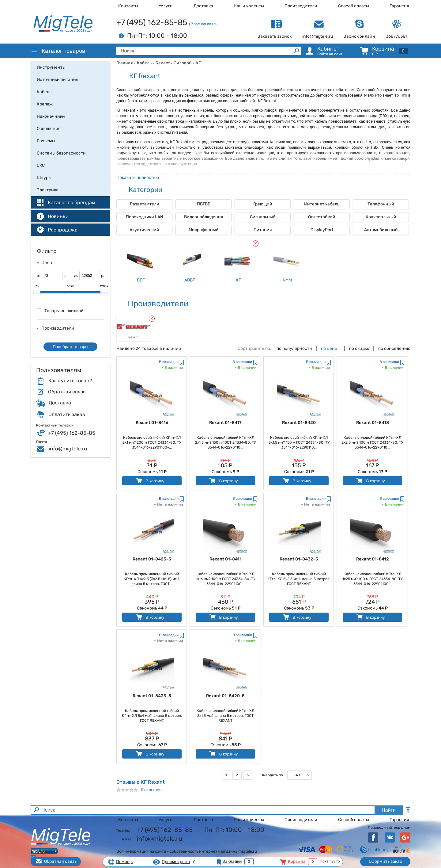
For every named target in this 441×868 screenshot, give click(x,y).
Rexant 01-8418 (373, 423)
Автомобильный (381, 230)
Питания (263, 230)
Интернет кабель (322, 204)
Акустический (144, 230)
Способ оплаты (354, 6)
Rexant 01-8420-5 (225, 696)
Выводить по (272, 775)
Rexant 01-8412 (373, 559)
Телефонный (381, 204)
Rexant (163, 63)
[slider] (37, 293)
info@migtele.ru (68, 449)
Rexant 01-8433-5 (152, 696)
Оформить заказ (385, 861)
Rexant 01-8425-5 (152, 559)
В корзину (150, 481)
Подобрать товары (70, 347)
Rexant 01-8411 (226, 559)
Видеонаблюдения (204, 217)
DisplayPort (322, 230)
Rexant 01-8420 (299, 423)
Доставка (203, 6)
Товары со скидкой (60, 311)
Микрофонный (204, 230)
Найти (389, 810)
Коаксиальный (381, 217)
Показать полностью (138, 177)
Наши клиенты (249, 6)
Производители (301, 6)
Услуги (166, 6)
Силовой (183, 63)
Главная (125, 63)
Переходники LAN (145, 217)
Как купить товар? (70, 381)
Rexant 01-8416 (152, 423)
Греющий (263, 204)
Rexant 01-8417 (225, 423)
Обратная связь (203, 24)
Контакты (128, 6)
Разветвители (145, 204)
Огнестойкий (322, 217)
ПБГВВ (204, 204)
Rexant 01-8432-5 (299, 559)
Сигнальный (263, 217)
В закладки (169, 362)
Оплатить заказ (67, 415)
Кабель (144, 63)
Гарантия (399, 6)
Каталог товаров (58, 51)
